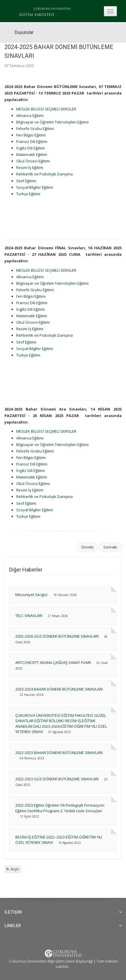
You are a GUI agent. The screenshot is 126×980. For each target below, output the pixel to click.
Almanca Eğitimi (30, 115)
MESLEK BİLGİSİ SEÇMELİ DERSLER (46, 109)
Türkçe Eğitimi (28, 194)
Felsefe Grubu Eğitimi (35, 128)
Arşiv (15, 869)
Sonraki (110, 547)
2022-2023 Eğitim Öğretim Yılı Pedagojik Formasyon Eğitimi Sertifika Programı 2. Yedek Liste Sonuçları (60, 808)
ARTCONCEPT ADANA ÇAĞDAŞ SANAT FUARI (53, 662)
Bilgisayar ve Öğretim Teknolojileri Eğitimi (52, 122)
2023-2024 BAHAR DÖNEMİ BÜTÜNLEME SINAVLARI (59, 689)
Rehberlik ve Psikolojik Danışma (44, 174)
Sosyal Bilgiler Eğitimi (35, 187)
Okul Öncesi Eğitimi (33, 161)
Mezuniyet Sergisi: (32, 595)
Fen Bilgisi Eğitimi (31, 135)
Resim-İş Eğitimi (30, 167)
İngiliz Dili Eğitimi (30, 148)
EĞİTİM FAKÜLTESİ (37, 15)
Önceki (87, 547)
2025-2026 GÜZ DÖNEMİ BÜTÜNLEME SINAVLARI (57, 636)
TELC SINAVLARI (29, 616)
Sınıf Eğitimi (26, 181)
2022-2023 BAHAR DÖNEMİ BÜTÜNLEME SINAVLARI (59, 753)
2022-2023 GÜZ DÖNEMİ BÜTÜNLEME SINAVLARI (57, 779)
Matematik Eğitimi (32, 154)
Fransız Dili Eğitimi (32, 141)
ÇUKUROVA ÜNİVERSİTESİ (52, 9)
